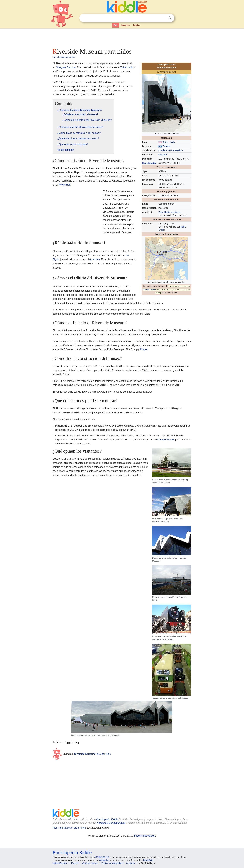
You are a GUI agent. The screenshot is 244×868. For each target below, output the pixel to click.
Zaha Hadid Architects (169, 212)
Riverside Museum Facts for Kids (93, 754)
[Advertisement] (122, 37)
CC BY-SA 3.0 (102, 857)
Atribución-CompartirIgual (111, 823)
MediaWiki (148, 860)
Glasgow (163, 155)
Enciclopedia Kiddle (107, 819)
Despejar (164, 18)
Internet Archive (149, 290)
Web (116, 25)
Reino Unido (169, 142)
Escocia (166, 146)
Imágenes (125, 25)
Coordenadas (149, 163)
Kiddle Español (60, 863)
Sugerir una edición (145, 836)
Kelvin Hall (65, 185)
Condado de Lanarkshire (171, 150)
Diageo (144, 349)
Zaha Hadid (127, 67)
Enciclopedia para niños (64, 57)
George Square (166, 440)
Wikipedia (104, 860)
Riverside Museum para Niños (69, 828)
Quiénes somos (90, 863)
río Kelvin (95, 259)
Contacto (130, 863)
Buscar (170, 18)
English (137, 25)
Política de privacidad (112, 863)
